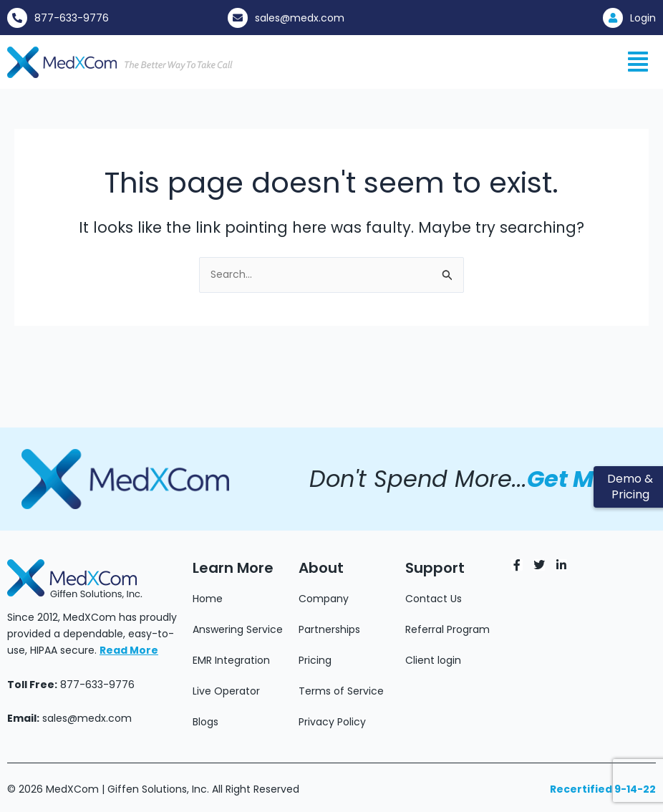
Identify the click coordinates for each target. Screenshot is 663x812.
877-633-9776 (72, 18)
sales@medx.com (300, 18)
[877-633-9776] (17, 18)
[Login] (613, 18)
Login (643, 18)
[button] (638, 62)
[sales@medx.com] (238, 18)
